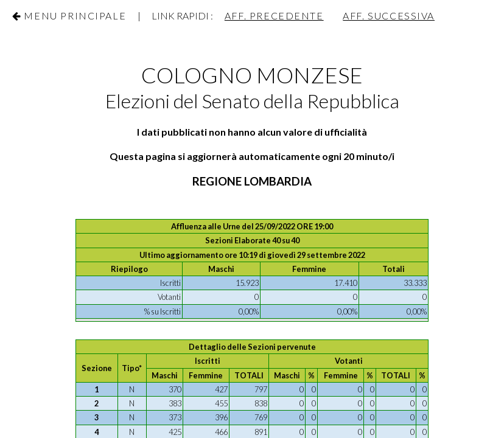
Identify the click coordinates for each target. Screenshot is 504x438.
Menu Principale (75, 16)
